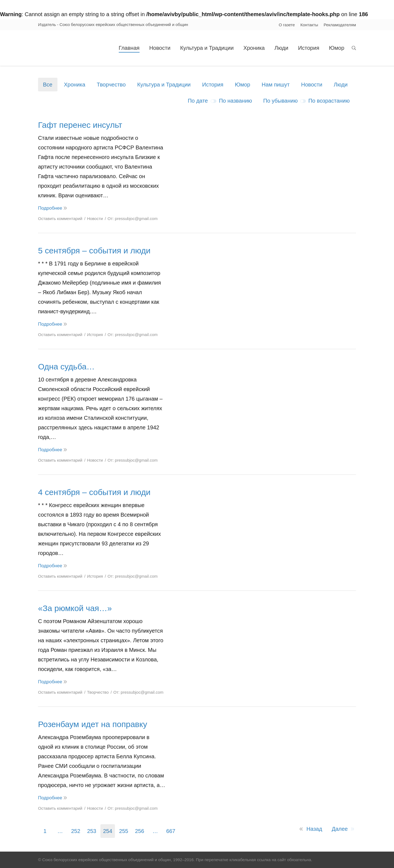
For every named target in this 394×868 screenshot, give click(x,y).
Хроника (74, 85)
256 (140, 831)
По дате (198, 101)
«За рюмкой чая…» (75, 608)
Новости (312, 85)
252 (76, 831)
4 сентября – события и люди (94, 492)
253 (92, 831)
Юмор (242, 85)
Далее (340, 829)
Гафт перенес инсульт (80, 125)
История (213, 85)
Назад (314, 829)
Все (48, 85)
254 (108, 831)
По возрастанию (329, 101)
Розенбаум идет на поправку (93, 724)
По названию (235, 101)
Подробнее (50, 208)
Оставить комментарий (60, 219)
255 (124, 831)
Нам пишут (276, 85)
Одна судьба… (66, 367)
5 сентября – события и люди (94, 251)
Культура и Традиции (164, 85)
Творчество (111, 85)
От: (133, 219)
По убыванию (280, 101)
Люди (341, 85)
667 (171, 831)
